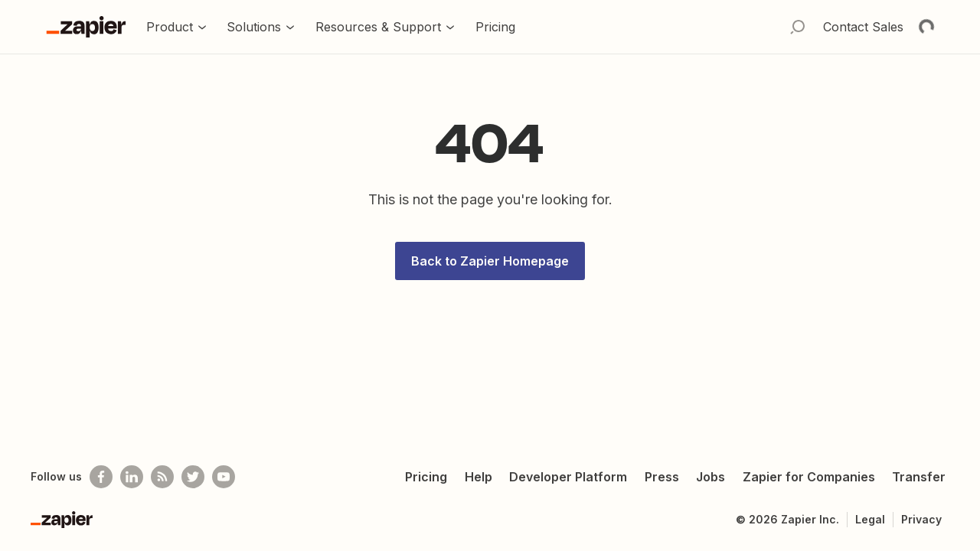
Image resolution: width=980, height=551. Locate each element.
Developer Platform (568, 477)
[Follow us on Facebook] (101, 477)
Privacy (921, 519)
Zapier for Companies (809, 477)
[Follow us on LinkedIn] (132, 477)
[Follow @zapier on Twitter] (193, 477)
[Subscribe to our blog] (162, 477)
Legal (870, 519)
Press (662, 477)
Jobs (710, 477)
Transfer (919, 477)
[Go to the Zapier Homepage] (86, 27)
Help (479, 477)
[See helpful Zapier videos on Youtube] (224, 477)
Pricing (426, 477)
